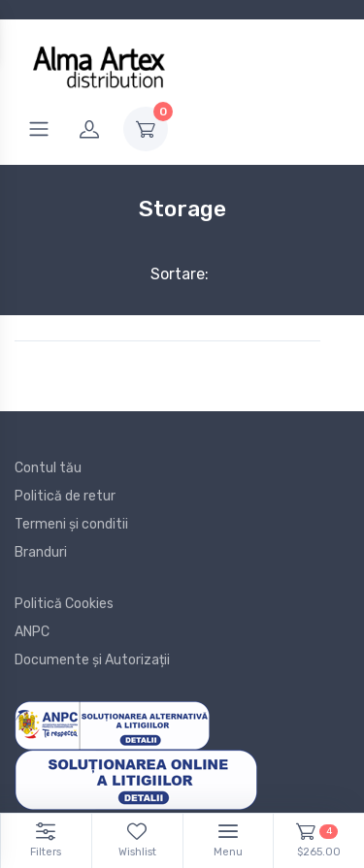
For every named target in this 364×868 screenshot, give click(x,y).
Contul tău (48, 468)
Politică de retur (65, 496)
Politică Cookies (64, 604)
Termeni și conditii (71, 524)
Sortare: (164, 274)
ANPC (32, 632)
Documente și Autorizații (92, 660)
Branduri (41, 552)
